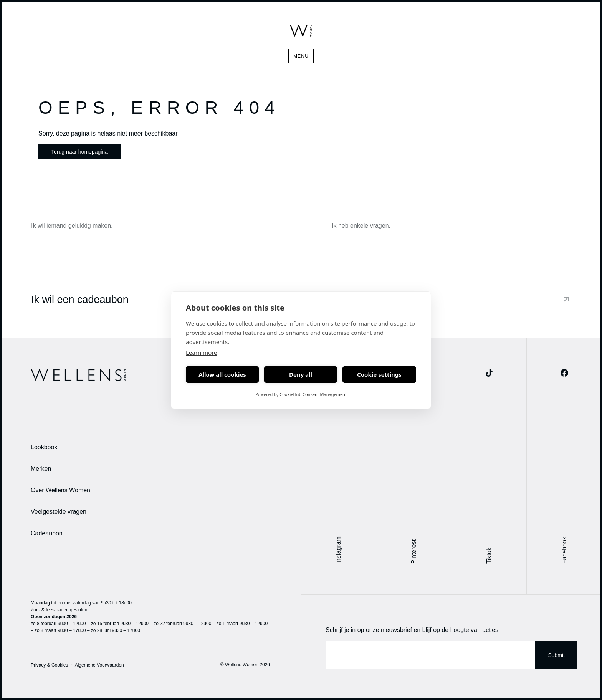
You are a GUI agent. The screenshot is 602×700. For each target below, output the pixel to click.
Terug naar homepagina (79, 152)
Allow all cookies (222, 374)
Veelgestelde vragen (59, 512)
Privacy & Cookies (49, 665)
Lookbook (44, 447)
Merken (41, 469)
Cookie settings (379, 374)
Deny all (301, 374)
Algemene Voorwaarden (99, 665)
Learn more (202, 352)
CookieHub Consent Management (313, 394)
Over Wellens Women (60, 490)
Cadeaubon (47, 533)
